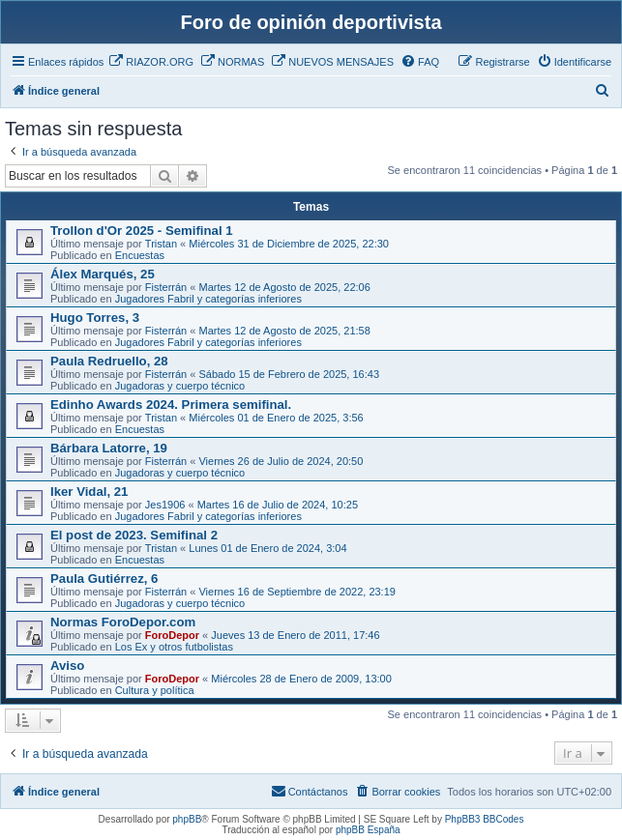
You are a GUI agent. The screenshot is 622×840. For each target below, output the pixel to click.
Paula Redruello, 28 (109, 361)
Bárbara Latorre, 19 (109, 448)
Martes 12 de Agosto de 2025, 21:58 (284, 331)
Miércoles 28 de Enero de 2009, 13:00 (301, 679)
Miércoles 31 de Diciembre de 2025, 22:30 (289, 244)
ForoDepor (172, 635)
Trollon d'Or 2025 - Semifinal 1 (142, 231)
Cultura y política (155, 690)
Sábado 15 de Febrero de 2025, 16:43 (289, 374)
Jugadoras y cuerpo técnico (180, 386)
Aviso (67, 666)
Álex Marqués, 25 (103, 274)
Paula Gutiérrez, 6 (104, 579)
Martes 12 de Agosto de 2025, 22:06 (284, 287)
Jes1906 (165, 505)
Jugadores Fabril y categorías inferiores (208, 299)
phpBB (187, 819)
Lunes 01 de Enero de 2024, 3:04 (267, 548)
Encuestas (140, 255)
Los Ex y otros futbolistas (174, 647)
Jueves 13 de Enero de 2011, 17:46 (295, 635)
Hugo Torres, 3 (95, 318)
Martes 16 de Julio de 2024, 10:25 (278, 505)
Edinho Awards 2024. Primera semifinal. (171, 405)
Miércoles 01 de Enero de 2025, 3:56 (276, 418)
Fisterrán (166, 287)
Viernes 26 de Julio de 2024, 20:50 (281, 461)
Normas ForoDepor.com (123, 622)
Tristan (161, 244)
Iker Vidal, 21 (89, 492)
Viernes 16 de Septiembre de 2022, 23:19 (296, 592)
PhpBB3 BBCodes (485, 819)
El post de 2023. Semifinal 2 (134, 535)
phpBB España (368, 830)
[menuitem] (151, 62)
